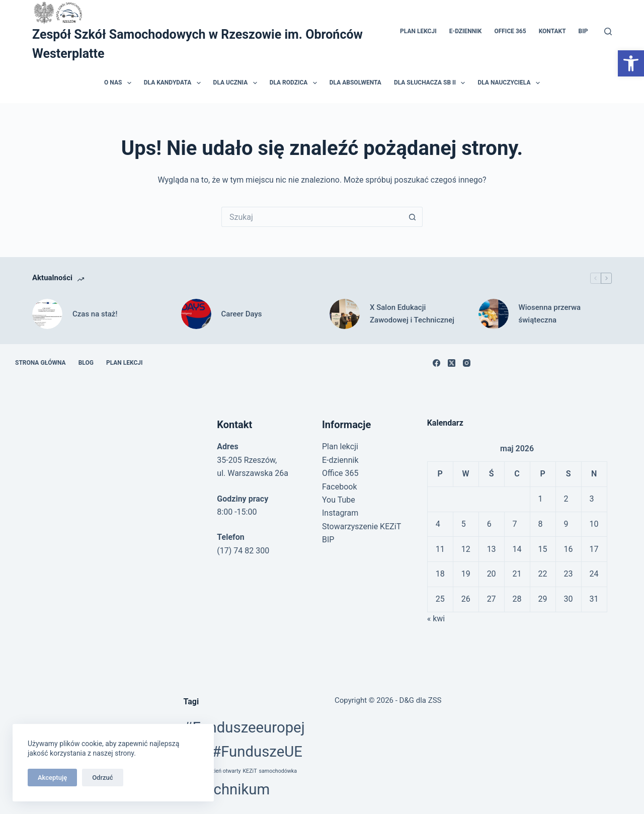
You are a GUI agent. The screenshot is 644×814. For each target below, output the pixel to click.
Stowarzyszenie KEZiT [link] (361, 526)
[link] (631, 63)
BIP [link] (583, 31)
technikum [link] (235, 789)
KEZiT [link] (250, 771)
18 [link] (440, 574)
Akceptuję (52, 778)
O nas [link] (120, 83)
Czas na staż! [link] (95, 314)
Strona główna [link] (41, 363)
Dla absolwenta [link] (355, 83)
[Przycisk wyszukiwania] (413, 217)
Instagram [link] (340, 513)
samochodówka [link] (278, 771)
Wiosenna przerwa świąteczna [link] (550, 314)
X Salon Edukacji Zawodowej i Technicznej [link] (412, 314)
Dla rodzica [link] (295, 83)
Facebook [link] (339, 487)
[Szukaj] (608, 31)
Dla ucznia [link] (237, 83)
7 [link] (515, 524)
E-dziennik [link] (466, 31)
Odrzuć (102, 778)
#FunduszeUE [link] (257, 752)
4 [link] (438, 524)
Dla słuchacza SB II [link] (432, 83)
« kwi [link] (436, 619)
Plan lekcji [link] (418, 31)
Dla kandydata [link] (174, 83)
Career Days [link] (242, 314)
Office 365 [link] (510, 31)
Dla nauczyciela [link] (510, 83)
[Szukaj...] (312, 217)
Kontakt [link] (552, 31)
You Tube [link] (339, 500)
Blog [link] (86, 363)
